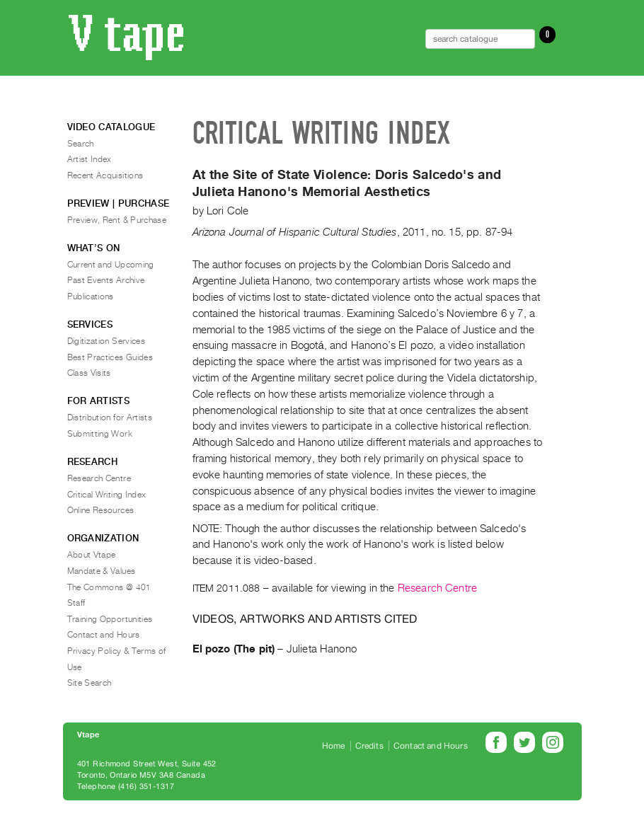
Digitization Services (107, 341)
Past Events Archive (106, 280)
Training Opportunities (110, 619)
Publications (91, 297)
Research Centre (437, 588)
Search (81, 144)
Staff (76, 603)
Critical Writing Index (107, 495)
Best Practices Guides (110, 357)
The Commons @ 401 (109, 587)
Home (334, 746)
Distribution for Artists (110, 418)
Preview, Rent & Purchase (117, 220)
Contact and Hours (104, 635)
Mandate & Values (102, 571)
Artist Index (90, 159)
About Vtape (92, 555)
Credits (369, 746)
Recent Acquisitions (105, 175)
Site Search (90, 683)
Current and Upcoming (111, 265)
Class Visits (89, 373)
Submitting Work (100, 434)
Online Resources (101, 510)
